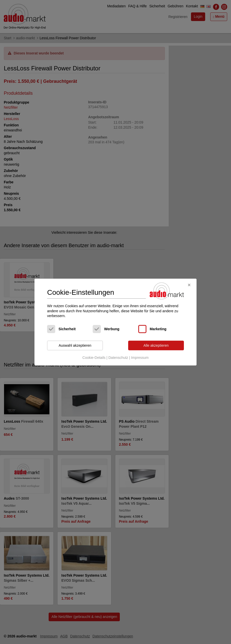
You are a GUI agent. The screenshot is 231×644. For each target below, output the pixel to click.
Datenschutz (118, 358)
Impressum (140, 358)
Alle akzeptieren (156, 345)
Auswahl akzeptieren (75, 345)
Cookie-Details (94, 358)
